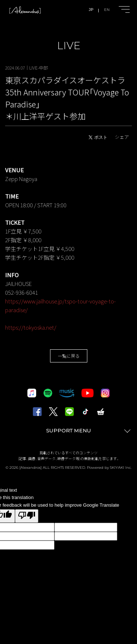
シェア (122, 137)
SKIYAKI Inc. (121, 468)
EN (107, 10)
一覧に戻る (69, 356)
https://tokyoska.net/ (31, 327)
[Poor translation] (27, 516)
